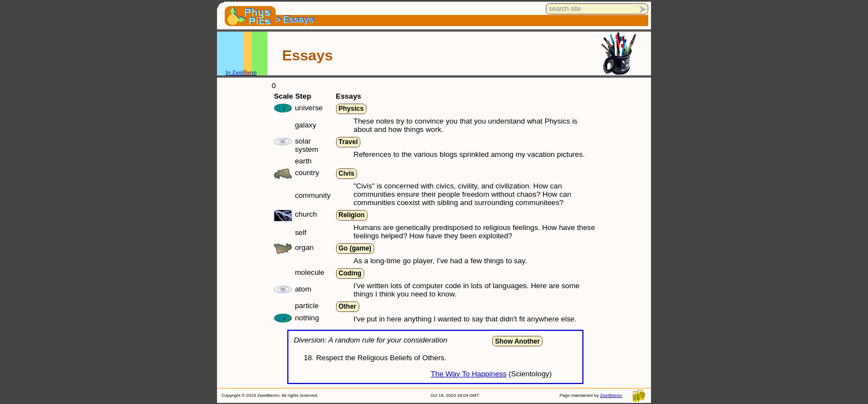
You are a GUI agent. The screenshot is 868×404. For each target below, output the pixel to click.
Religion (352, 215)
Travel (348, 142)
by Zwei (234, 73)
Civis (347, 173)
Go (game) (355, 248)
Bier (247, 73)
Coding (350, 273)
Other (348, 306)
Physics (351, 109)
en (254, 73)
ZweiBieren (611, 395)
